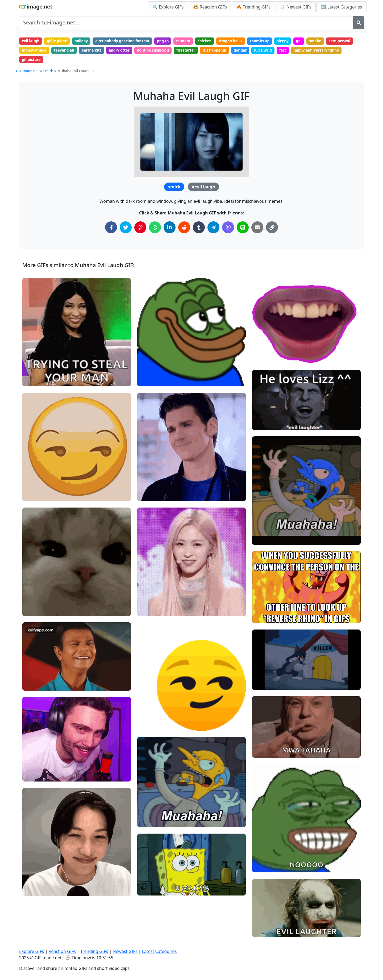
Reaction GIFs (62, 951)
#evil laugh (203, 188)
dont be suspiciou (157, 51)
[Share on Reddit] (184, 229)
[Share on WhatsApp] (155, 229)
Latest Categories (159, 951)
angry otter (122, 51)
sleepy (291, 41)
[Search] (359, 23)
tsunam (188, 41)
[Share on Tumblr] (199, 229)
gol (307, 41)
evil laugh (31, 41)
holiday (83, 41)
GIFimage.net (27, 72)
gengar (247, 51)
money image (35, 51)
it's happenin (220, 51)
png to (167, 41)
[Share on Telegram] (213, 229)
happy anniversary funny (325, 51)
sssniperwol (349, 41)
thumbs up (267, 41)
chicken (210, 41)
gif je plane (58, 41)
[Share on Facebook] (111, 229)
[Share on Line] (243, 229)
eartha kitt (93, 51)
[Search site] (186, 23)
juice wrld (270, 51)
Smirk (48, 72)
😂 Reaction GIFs (210, 7)
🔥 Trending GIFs (253, 7)
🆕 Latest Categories (341, 7)
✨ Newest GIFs (296, 7)
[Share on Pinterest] (140, 229)
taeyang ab (65, 51)
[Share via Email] (257, 229)
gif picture (32, 60)
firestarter (191, 51)
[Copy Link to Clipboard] (272, 229)
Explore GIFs (32, 951)
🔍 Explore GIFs (168, 7)
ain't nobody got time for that (126, 41)
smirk (174, 188)
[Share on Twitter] (126, 229)
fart (291, 51)
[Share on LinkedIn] (170, 229)
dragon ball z (237, 41)
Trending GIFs (94, 951)
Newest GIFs (125, 951)
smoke (324, 41)
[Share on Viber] (228, 229)
